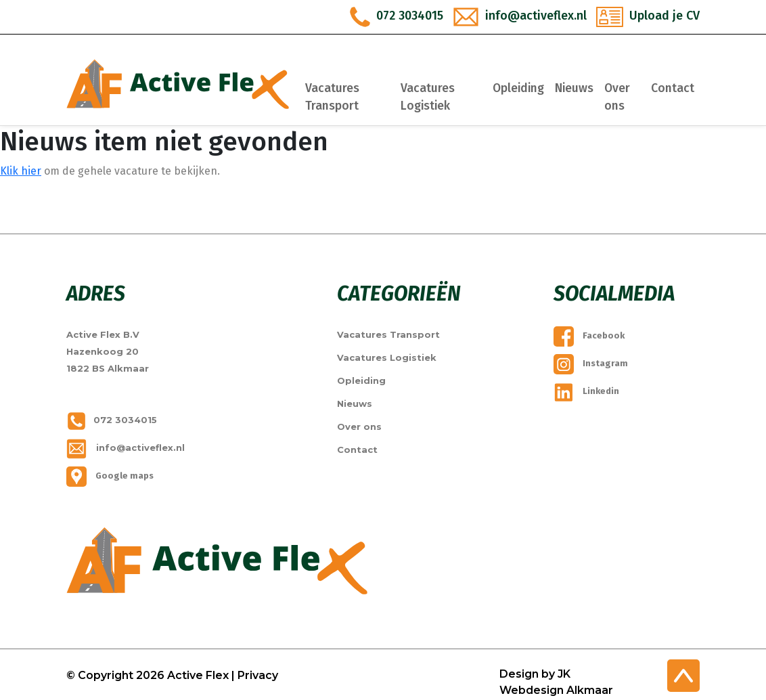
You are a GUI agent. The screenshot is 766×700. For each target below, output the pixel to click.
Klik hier (21, 171)
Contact (673, 88)
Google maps (110, 476)
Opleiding (522, 88)
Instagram (591, 363)
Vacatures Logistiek (438, 97)
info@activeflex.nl (126, 447)
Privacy (258, 675)
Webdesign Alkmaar (556, 690)
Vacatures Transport (351, 97)
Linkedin (586, 391)
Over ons (621, 97)
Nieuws (578, 88)
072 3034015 (112, 420)
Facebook (589, 335)
